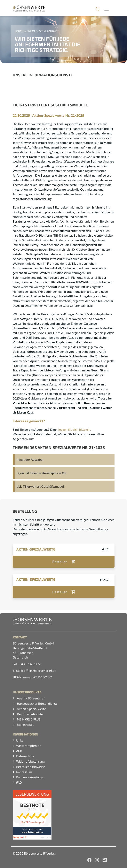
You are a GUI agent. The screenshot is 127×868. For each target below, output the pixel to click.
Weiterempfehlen (29, 746)
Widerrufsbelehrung (30, 761)
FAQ (19, 782)
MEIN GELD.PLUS (28, 719)
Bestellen (60, 562)
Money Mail (25, 724)
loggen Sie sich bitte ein (74, 429)
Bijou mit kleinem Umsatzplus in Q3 (41, 473)
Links (20, 740)
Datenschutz (25, 756)
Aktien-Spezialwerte (31, 709)
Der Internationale (30, 714)
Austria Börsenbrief (30, 698)
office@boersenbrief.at (40, 670)
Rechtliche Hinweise (31, 767)
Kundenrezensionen (30, 777)
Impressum (24, 772)
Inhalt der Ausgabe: (30, 459)
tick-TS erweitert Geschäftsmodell (41, 486)
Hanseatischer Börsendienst (37, 703)
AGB (19, 751)
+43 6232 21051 (30, 664)
